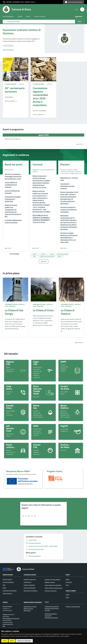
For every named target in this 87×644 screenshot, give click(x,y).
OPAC (36, 426)
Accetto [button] (5, 641)
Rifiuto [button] (12, 641)
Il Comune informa (10, 84)
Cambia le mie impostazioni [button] (24, 641)
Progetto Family (55, 471)
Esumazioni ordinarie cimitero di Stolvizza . (22, 32)
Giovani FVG (37, 446)
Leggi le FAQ (32, 540)
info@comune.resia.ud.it (13, 618)
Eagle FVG (36, 363)
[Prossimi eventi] (83, 135)
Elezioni (65, 164)
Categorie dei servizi (30, 575)
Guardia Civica (10, 407)
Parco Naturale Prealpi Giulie (37, 390)
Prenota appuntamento (36, 549)
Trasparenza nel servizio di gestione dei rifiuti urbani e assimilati (52, 608)
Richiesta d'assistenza (51, 614)
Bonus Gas (36, 407)
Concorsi (38, 164)
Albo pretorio (27, 611)
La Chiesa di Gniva (43, 310)
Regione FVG (10, 363)
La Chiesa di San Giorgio (14, 312)
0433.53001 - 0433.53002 (43, 546)
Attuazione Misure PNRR (18, 471)
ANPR (63, 362)
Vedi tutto (80, 144)
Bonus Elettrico (65, 407)
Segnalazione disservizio (51, 618)
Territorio (12, 306)
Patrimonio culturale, (12, 304)
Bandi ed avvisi (14, 164)
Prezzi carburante (11, 446)
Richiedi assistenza (35, 543)
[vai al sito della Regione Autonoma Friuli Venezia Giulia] (19, 2)
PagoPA (64, 426)
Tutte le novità (9, 50)
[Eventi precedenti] (4, 135)
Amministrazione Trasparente (33, 602)
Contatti (5, 602)
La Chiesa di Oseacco (68, 312)
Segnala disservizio (35, 556)
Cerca (80, 22)
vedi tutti (43, 261)
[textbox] (43, 516)
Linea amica (9, 387)
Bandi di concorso (28, 609)
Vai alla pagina (11, 101)
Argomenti (79, 16)
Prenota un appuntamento (73, 607)
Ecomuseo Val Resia (65, 446)
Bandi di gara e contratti (30, 607)
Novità (68, 575)
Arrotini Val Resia (65, 387)
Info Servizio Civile (10, 428)
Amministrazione (8, 575)
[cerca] (82, 9)
